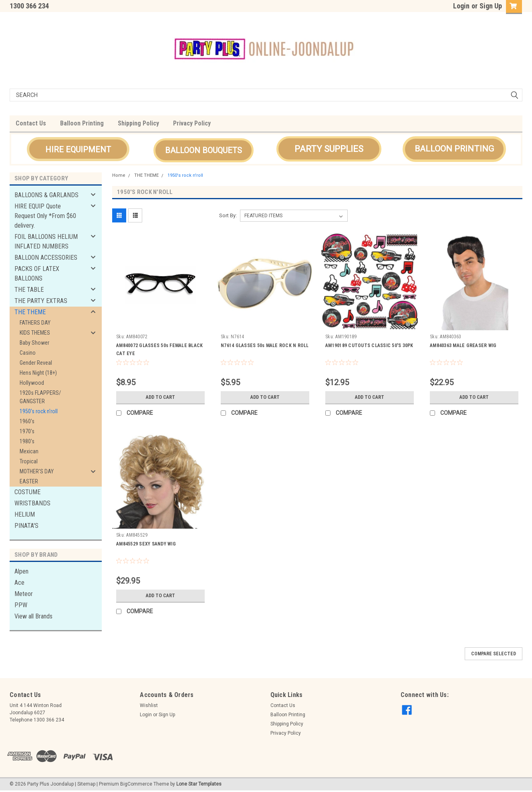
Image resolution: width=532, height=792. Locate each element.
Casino (28, 353)
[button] (78, 149)
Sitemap (86, 784)
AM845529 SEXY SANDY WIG (146, 544)
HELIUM (25, 514)
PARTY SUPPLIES (329, 149)
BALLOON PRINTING (454, 149)
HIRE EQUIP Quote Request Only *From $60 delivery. (45, 216)
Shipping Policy (138, 123)
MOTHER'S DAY (37, 471)
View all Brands (33, 616)
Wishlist (149, 705)
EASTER (29, 481)
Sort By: (228, 215)
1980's (27, 441)
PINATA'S (26, 526)
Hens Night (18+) (38, 373)
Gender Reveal (36, 363)
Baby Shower (34, 343)
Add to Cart (160, 397)
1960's (27, 421)
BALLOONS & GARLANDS (46, 195)
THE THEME (30, 312)
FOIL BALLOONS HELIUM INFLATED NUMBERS (46, 241)
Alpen (21, 571)
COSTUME (27, 492)
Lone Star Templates (199, 784)
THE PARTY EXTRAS (41, 301)
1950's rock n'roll (39, 411)
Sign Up (491, 6)
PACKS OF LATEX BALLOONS (37, 274)
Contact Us (31, 123)
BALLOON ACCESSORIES (46, 258)
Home (119, 175)
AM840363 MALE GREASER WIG (463, 345)
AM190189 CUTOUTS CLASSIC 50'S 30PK (369, 345)
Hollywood (32, 383)
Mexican (29, 451)
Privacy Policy (192, 123)
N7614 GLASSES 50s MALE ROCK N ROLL (265, 345)
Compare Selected (494, 654)
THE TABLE (29, 290)
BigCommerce (136, 784)
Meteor (24, 594)
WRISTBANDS (32, 503)
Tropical (29, 461)
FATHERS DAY (35, 323)
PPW (21, 605)
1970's (27, 431)
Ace (19, 583)
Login (461, 6)
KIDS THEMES (35, 333)
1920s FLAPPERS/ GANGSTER (40, 397)
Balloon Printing (82, 123)
